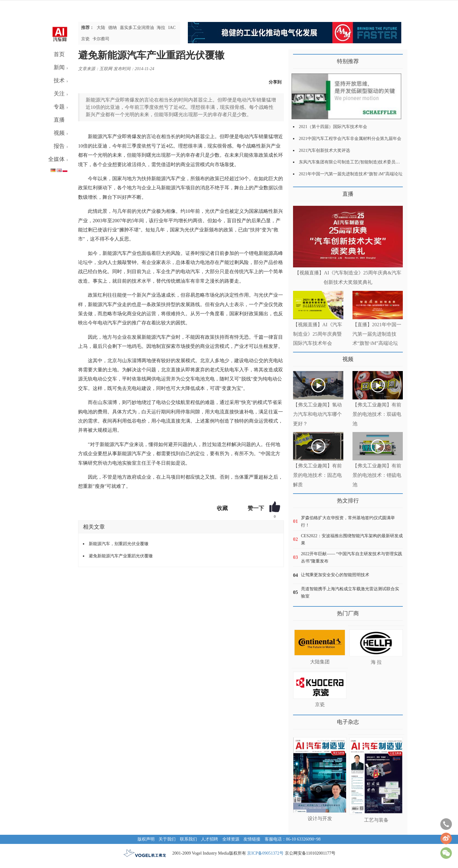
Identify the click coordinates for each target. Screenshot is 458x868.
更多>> (299, 192)
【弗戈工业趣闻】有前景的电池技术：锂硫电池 (377, 475)
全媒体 (56, 159)
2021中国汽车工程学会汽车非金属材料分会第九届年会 (350, 139)
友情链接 (252, 839)
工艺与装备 (376, 820)
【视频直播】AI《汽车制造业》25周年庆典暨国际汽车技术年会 (318, 334)
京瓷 (85, 39)
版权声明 (146, 839)
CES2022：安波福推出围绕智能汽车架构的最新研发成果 (352, 539)
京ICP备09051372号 (265, 853)
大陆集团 (320, 662)
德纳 (113, 28)
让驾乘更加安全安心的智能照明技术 (335, 575)
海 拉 (376, 662)
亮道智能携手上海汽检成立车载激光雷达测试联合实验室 (350, 593)
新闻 (59, 67)
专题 (59, 107)
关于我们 (167, 839)
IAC (172, 28)
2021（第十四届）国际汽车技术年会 (333, 127)
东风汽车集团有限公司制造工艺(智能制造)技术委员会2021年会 (358, 162)
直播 (59, 120)
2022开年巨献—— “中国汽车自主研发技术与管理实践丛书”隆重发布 (352, 557)
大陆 (101, 28)
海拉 (161, 28)
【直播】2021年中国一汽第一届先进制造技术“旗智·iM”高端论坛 (377, 334)
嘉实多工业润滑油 (137, 28)
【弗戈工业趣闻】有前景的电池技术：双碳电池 (377, 414)
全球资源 (231, 839)
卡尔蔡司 (101, 39)
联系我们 (188, 839)
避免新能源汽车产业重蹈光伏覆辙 (121, 556)
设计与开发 (320, 818)
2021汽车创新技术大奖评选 (324, 150)
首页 (59, 54)
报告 (59, 146)
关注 (59, 94)
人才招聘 (209, 839)
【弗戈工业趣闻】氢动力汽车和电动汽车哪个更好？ (317, 414)
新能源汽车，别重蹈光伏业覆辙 (119, 544)
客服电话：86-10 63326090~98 (293, 839)
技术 (59, 80)
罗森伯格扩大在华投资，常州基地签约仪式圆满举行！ (348, 522)
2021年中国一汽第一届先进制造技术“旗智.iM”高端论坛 (351, 174)
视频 (59, 133)
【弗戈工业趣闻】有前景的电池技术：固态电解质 (317, 475)
